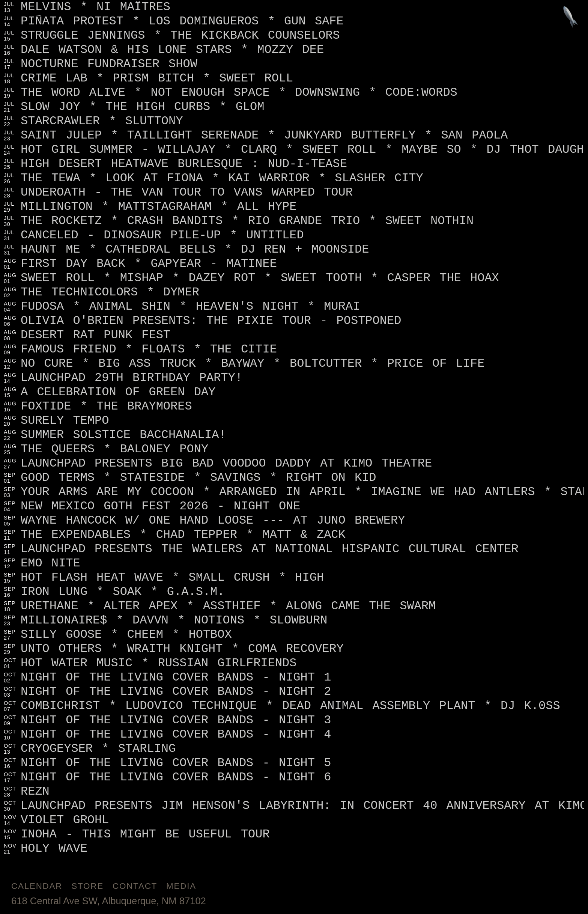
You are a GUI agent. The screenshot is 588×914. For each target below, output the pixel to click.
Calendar (37, 886)
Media (181, 886)
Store (87, 886)
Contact (135, 886)
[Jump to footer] (571, 17)
